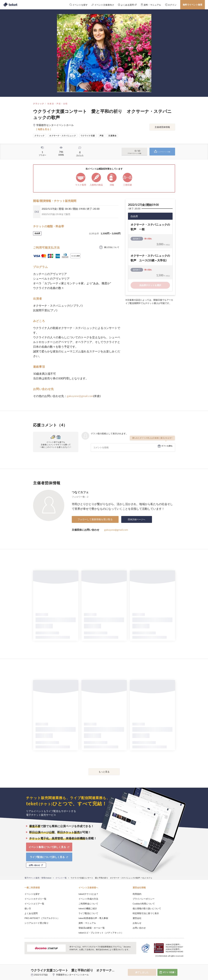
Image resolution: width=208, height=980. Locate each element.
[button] (20, 968)
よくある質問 (31, 913)
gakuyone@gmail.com (80, 396)
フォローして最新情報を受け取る (95, 519)
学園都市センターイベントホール (72, 975)
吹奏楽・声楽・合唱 (58, 104)
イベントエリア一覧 (34, 904)
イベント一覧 (61, 878)
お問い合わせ (139, 928)
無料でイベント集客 (193, 5)
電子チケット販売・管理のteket (38, 878)
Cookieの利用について (144, 904)
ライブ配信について (88, 913)
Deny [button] (166, 965)
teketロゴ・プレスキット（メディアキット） (101, 933)
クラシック (39, 104)
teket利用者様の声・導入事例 (93, 918)
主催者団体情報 (162, 127)
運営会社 (137, 918)
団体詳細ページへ (137, 519)
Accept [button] (182, 964)
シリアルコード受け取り (37, 923)
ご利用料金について (88, 904)
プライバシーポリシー (144, 899)
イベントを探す (32, 894)
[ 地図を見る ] (44, 129)
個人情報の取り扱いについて (147, 908)
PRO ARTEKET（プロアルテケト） (42, 918)
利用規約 (137, 894)
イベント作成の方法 (88, 899)
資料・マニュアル (87, 923)
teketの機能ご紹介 (88, 908)
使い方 (28, 908)
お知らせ (137, 923)
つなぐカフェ (80, 492)
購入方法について (112, 247)
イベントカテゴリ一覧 (35, 899)
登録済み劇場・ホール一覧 (92, 928)
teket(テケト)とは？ (88, 894)
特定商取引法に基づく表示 (146, 913)
